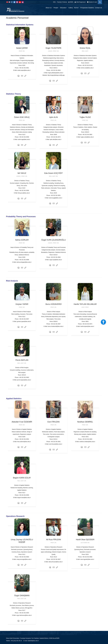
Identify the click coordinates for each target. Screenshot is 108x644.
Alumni (76, 8)
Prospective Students (87, 8)
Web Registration (80, 2)
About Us (49, 8)
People (56, 8)
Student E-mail (92, 2)
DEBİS (71, 2)
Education (63, 8)
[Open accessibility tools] (103, 322)
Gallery (71, 8)
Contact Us (98, 8)
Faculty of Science (62, 2)
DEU (54, 2)
